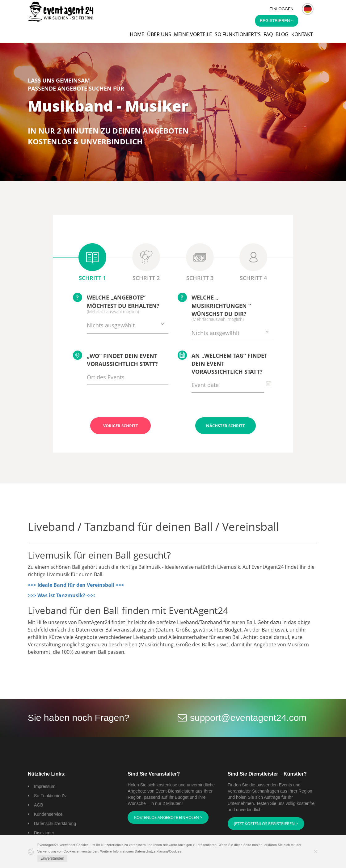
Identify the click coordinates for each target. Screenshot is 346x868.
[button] (308, 9)
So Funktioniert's (50, 796)
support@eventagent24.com (248, 718)
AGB (39, 805)
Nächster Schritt (226, 426)
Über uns (159, 34)
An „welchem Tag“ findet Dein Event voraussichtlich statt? (222, 363)
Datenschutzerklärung (55, 823)
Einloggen (282, 9)
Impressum (45, 786)
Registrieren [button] (277, 21)
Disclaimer (44, 833)
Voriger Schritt (121, 426)
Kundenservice (48, 814)
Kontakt (302, 34)
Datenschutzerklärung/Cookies (158, 851)
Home (137, 34)
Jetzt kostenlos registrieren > (266, 823)
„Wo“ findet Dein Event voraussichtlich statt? (115, 359)
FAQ (268, 34)
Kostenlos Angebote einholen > (168, 817)
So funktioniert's (238, 34)
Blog (282, 34)
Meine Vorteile (193, 34)
